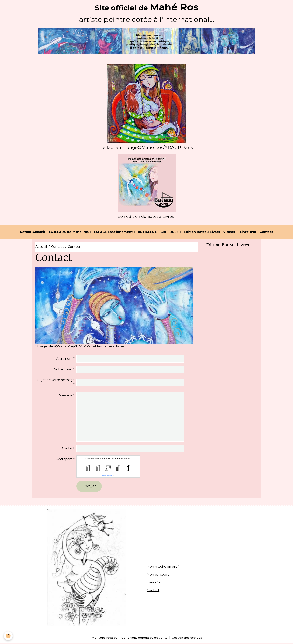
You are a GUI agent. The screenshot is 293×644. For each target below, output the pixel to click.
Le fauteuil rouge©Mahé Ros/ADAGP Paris (147, 147)
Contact (266, 233)
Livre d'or (248, 233)
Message (66, 396)
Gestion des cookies (188, 638)
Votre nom (64, 359)
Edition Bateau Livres (202, 233)
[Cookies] (8, 636)
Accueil (41, 248)
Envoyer (89, 487)
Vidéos (230, 233)
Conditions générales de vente (144, 638)
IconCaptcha (107, 476)
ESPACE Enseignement (114, 233)
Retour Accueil (33, 233)
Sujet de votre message (56, 381)
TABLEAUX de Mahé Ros (69, 233)
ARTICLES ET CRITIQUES (159, 233)
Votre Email (63, 370)
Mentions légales (103, 638)
